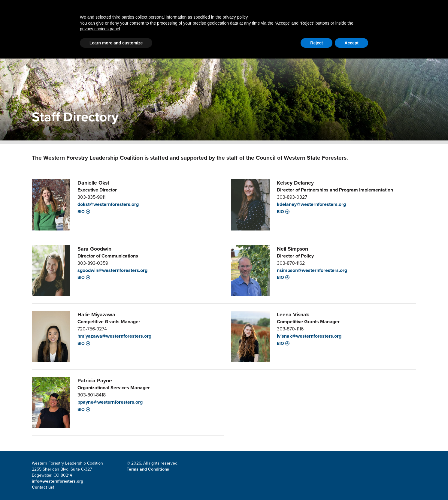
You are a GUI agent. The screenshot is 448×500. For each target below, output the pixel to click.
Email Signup (367, 8)
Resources (285, 29)
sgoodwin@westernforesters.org (112, 270)
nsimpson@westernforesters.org (312, 270)
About (326, 29)
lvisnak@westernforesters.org (309, 336)
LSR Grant (238, 29)
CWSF (392, 8)
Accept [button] (351, 484)
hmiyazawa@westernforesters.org (114, 336)
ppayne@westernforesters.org (110, 402)
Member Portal (330, 8)
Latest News (189, 29)
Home (91, 29)
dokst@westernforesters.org (108, 204)
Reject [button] (316, 484)
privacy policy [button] (235, 459)
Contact (298, 8)
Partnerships (135, 29)
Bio (84, 212)
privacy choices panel (100, 470)
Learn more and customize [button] (116, 484)
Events (362, 29)
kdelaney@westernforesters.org (311, 204)
